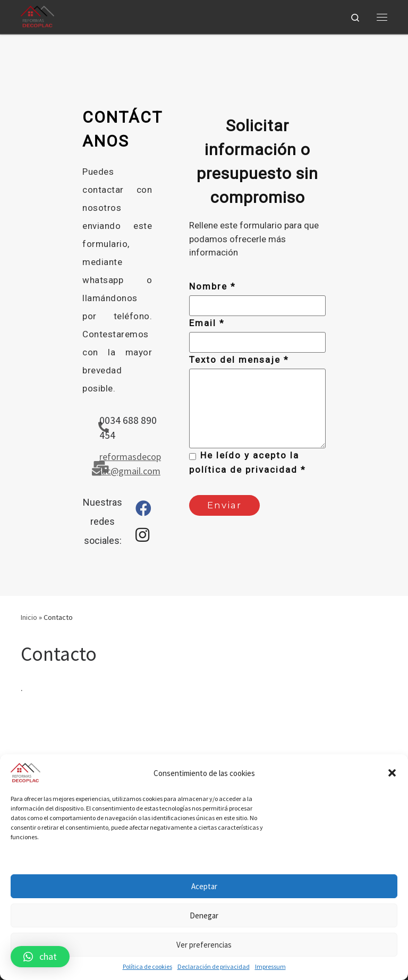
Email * (207, 323)
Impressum (270, 966)
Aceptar (204, 886)
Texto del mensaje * (239, 360)
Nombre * (212, 286)
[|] (37, 15)
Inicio (29, 617)
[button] (392, 773)
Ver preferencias (204, 945)
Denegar (204, 915)
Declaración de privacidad (214, 966)
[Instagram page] (142, 538)
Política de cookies (147, 966)
